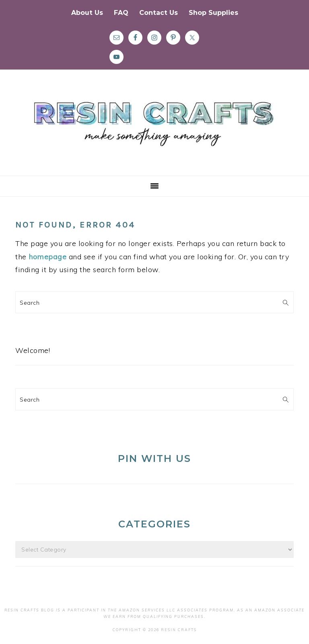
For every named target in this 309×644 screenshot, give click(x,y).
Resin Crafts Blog (154, 130)
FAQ (121, 13)
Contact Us (159, 13)
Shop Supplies (213, 13)
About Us (87, 13)
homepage (47, 257)
